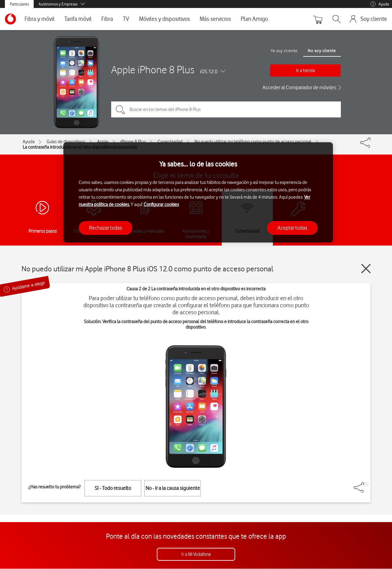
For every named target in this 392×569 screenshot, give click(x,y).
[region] (198, 192)
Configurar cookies (161, 204)
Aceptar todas (292, 228)
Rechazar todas (106, 228)
